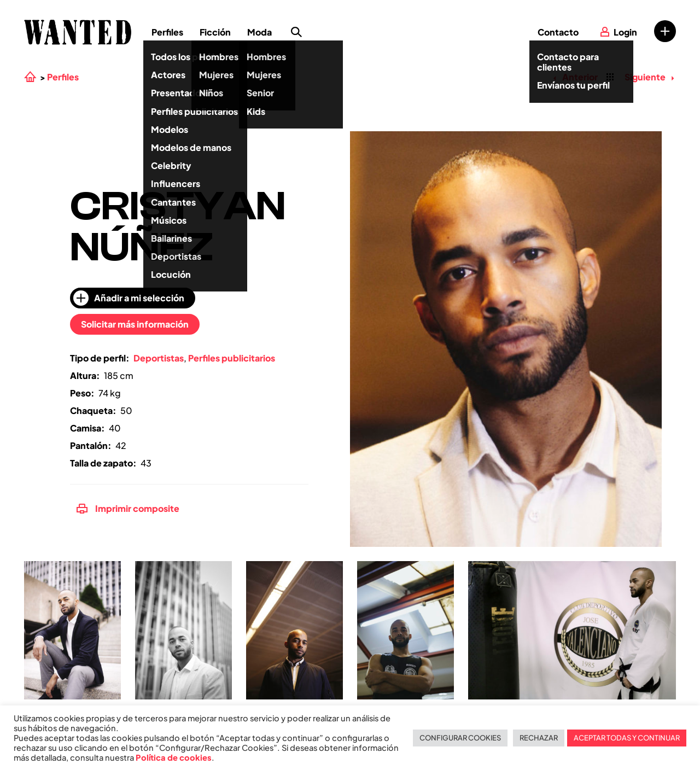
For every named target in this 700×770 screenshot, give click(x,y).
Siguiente (649, 77)
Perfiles (167, 32)
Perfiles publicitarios (232, 358)
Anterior (575, 77)
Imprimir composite (128, 508)
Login (625, 32)
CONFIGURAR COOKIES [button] (460, 738)
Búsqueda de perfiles (296, 32)
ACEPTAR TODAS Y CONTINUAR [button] (627, 738)
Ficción (215, 32)
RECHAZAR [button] (539, 738)
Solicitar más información (135, 324)
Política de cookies (174, 757)
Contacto (558, 32)
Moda (259, 32)
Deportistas (159, 358)
